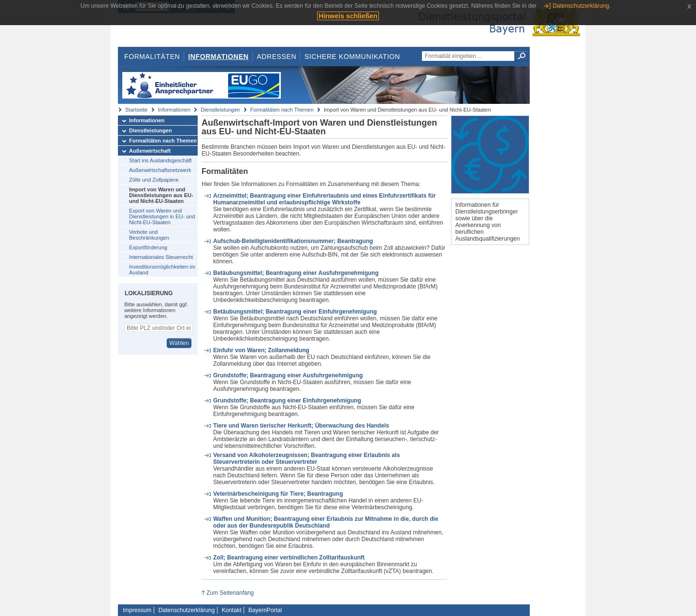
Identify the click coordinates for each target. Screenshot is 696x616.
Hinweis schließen (348, 16)
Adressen (276, 57)
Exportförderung (148, 247)
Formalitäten (152, 57)
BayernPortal (265, 610)
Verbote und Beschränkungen (149, 235)
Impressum (137, 610)
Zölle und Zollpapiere (154, 180)
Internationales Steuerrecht (161, 257)
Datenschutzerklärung (187, 610)
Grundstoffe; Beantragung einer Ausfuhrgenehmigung (288, 375)
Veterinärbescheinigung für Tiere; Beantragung (278, 494)
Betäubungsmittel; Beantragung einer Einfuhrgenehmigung (295, 312)
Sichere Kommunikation (352, 57)
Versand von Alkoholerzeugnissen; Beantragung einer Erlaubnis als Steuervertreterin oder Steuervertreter (306, 458)
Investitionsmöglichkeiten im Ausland (162, 270)
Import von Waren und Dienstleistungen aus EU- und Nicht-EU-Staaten (161, 195)
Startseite (136, 110)
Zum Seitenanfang (230, 593)
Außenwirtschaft (150, 151)
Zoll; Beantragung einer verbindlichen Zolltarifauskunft (289, 558)
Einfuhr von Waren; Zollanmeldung (261, 350)
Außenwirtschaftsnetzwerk (160, 170)
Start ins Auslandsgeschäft (160, 160)
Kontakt (232, 610)
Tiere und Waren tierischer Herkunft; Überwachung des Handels (301, 426)
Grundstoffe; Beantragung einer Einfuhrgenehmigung (287, 401)
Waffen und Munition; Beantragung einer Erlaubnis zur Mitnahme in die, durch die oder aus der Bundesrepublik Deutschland (326, 522)
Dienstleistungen (220, 110)
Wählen (179, 343)
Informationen (218, 57)
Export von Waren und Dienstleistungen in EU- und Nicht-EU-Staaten (162, 216)
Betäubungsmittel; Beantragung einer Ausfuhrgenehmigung (296, 273)
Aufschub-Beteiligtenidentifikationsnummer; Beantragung (293, 241)
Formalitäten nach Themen (282, 110)
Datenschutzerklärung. (581, 6)
